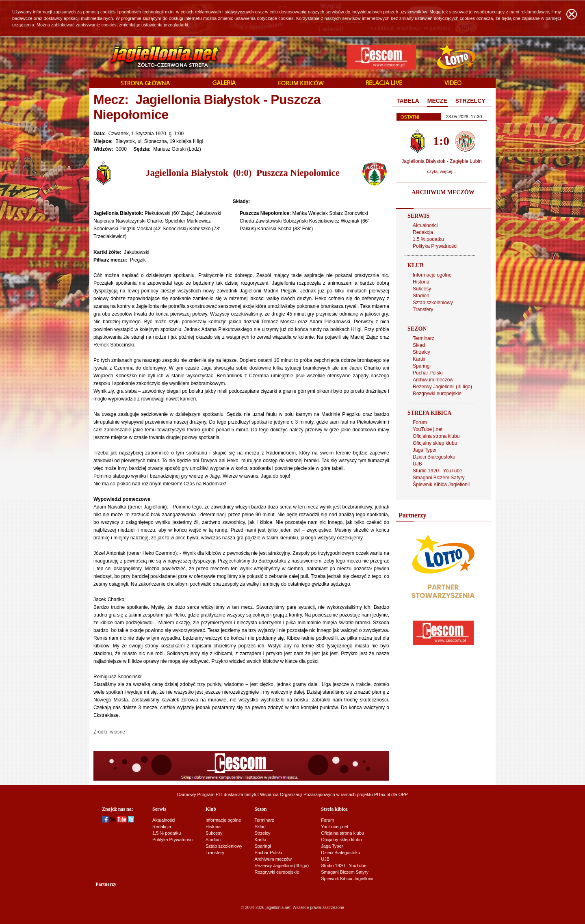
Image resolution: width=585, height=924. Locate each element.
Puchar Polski (428, 373)
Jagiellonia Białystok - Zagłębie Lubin (441, 161)
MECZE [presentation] (437, 101)
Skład (419, 345)
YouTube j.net (428, 429)
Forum (420, 422)
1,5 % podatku (428, 239)
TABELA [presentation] (408, 101)
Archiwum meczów (433, 380)
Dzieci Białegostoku (434, 457)
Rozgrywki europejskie (437, 394)
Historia (421, 282)
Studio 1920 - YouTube (438, 471)
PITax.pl (382, 794)
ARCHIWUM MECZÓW (443, 192)
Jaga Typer (425, 450)
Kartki (419, 359)
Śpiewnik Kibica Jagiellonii (441, 485)
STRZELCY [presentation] (470, 101)
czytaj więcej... (442, 171)
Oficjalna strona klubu (436, 436)
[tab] (408, 101)
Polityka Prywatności (435, 246)
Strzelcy (421, 352)
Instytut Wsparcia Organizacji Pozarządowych (290, 794)
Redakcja (423, 232)
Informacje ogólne (432, 275)
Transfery (423, 309)
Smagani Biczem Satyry (439, 478)
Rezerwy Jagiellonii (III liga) (442, 387)
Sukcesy (422, 289)
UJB (417, 464)
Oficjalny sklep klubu (435, 443)
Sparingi (422, 366)
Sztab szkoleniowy (433, 303)
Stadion (421, 296)
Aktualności (425, 225)
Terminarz (424, 338)
